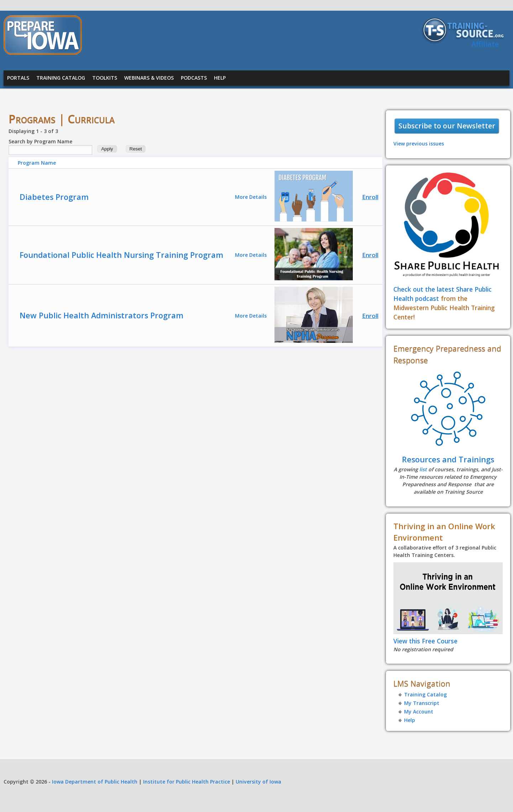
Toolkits (105, 78)
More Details (251, 197)
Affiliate (485, 44)
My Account (419, 712)
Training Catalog (61, 78)
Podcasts (194, 78)
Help (220, 78)
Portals (18, 78)
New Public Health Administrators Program (101, 315)
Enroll (370, 197)
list (423, 469)
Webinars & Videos (149, 78)
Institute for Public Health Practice (187, 782)
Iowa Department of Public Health (95, 782)
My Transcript (422, 703)
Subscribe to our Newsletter (447, 126)
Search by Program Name (40, 141)
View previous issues (419, 144)
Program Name (37, 163)
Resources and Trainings (448, 459)
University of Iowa (258, 782)
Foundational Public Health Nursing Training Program (121, 255)
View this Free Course (425, 641)
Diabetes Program (54, 197)
